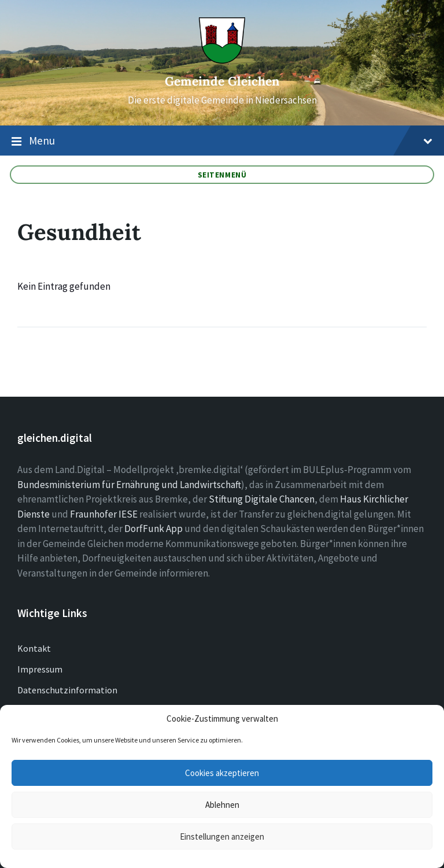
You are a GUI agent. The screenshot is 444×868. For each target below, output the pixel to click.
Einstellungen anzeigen (222, 836)
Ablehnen (222, 805)
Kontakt (34, 648)
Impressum (40, 669)
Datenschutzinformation (67, 690)
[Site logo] (222, 60)
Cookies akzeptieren (222, 773)
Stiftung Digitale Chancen (262, 499)
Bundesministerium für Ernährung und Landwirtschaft (129, 485)
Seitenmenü (222, 175)
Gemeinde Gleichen (222, 81)
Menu (222, 141)
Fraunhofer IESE (104, 514)
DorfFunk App (153, 529)
